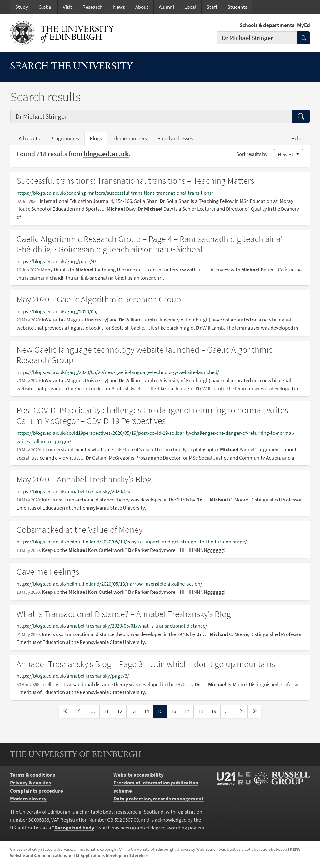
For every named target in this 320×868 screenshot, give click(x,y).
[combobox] (257, 38)
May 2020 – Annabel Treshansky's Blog (84, 479)
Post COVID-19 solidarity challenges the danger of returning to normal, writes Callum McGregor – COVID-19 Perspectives (152, 415)
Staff (212, 7)
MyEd (304, 25)
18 (202, 711)
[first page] (65, 711)
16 (175, 711)
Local (190, 7)
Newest (286, 154)
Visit (67, 7)
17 (189, 711)
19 (216, 711)
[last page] (255, 711)
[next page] (241, 711)
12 (122, 711)
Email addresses (178, 138)
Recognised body (74, 828)
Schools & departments (267, 25)
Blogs (98, 138)
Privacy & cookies (30, 783)
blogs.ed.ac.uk (106, 154)
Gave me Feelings (48, 572)
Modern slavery (28, 799)
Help (296, 138)
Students (237, 7)
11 (108, 711)
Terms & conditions (33, 775)
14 (148, 711)
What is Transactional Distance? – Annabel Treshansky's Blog (124, 614)
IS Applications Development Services (112, 855)
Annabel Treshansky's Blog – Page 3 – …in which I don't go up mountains (146, 664)
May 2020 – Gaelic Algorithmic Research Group (99, 299)
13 (135, 711)
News (119, 7)
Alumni (166, 7)
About (142, 7)
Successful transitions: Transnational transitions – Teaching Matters (135, 181)
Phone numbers (132, 138)
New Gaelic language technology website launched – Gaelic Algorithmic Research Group (145, 355)
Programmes (65, 138)
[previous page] (79, 711)
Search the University (71, 67)
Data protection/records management (159, 799)
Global (45, 7)
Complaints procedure (37, 791)
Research (93, 7)
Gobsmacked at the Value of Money (80, 530)
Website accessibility (139, 775)
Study (22, 7)
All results (29, 138)
